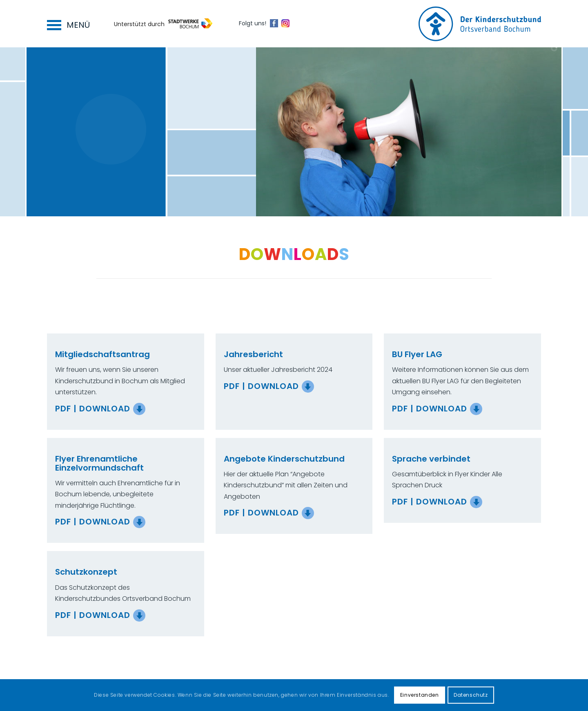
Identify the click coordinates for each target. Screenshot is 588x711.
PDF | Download (93, 409)
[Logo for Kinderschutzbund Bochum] (480, 24)
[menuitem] (66, 24)
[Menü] (66, 24)
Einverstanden (420, 695)
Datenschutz (471, 695)
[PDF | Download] (139, 409)
